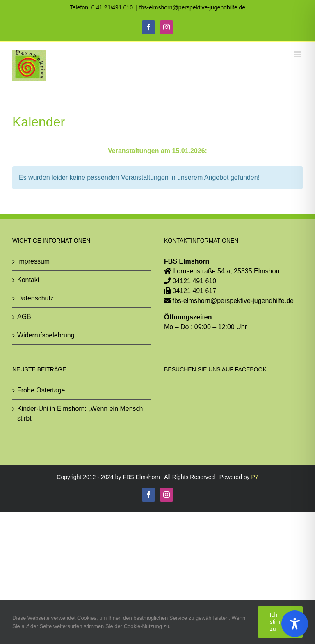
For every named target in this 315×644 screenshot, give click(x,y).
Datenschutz (35, 298)
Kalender (39, 122)
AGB (24, 317)
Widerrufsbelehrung (46, 335)
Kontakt (28, 280)
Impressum (33, 261)
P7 (255, 477)
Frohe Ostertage (41, 390)
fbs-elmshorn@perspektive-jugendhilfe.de (193, 7)
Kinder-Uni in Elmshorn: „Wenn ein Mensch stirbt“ (80, 414)
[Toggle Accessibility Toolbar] (295, 624)
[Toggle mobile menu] (298, 54)
